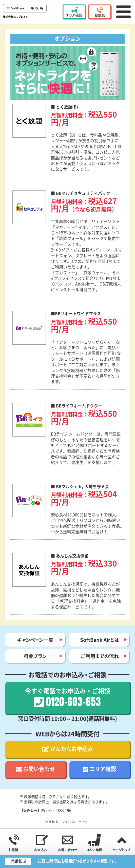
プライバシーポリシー (76, 822)
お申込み (41, 842)
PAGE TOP (121, 842)
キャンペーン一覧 (35, 640)
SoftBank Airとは (100, 640)
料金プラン (35, 656)
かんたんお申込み (71, 749)
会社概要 (52, 822)
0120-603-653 (100, 12)
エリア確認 (74, 12)
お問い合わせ (39, 769)
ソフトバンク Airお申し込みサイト (25, 11)
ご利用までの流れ (100, 656)
